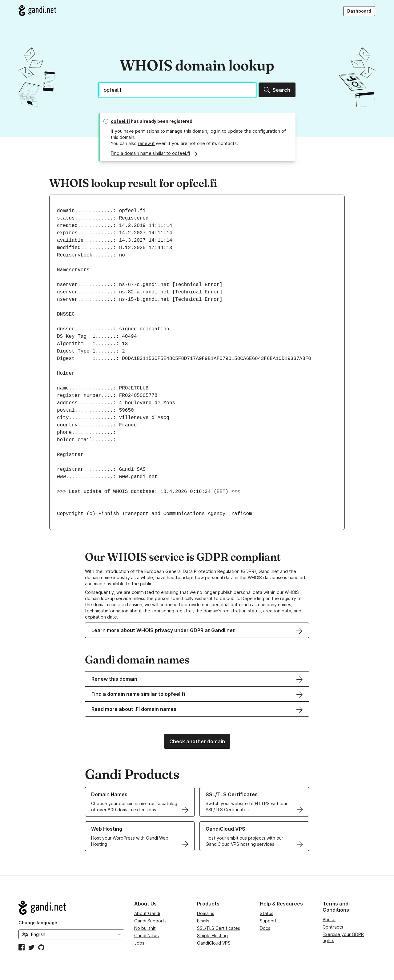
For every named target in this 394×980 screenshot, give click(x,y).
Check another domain (197, 741)
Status (267, 913)
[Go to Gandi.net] (37, 10)
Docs (265, 928)
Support (268, 921)
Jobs (139, 943)
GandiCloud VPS (214, 943)
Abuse (329, 920)
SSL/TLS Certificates (219, 928)
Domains (206, 913)
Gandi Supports (150, 921)
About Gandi (147, 913)
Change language (38, 923)
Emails (203, 921)
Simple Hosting (212, 936)
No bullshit (145, 928)
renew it (146, 143)
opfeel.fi (120, 121)
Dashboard (359, 11)
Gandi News (147, 936)
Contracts (333, 927)
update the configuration (254, 131)
